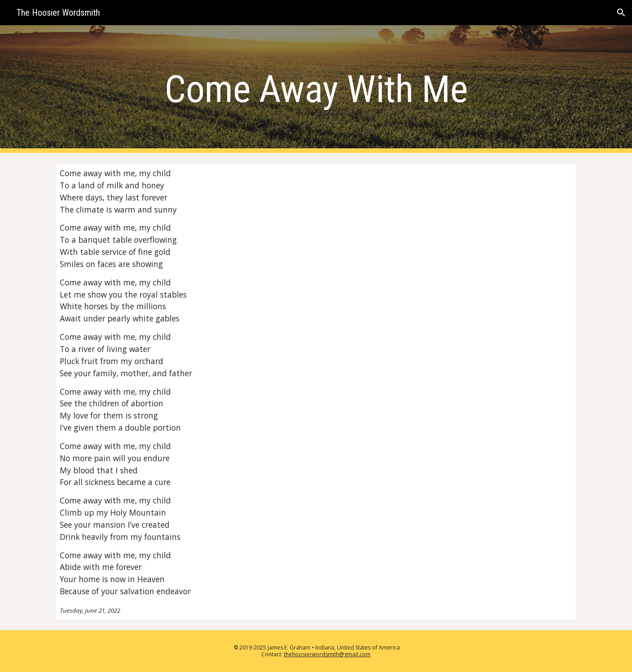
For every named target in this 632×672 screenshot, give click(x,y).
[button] (621, 13)
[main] (316, 89)
